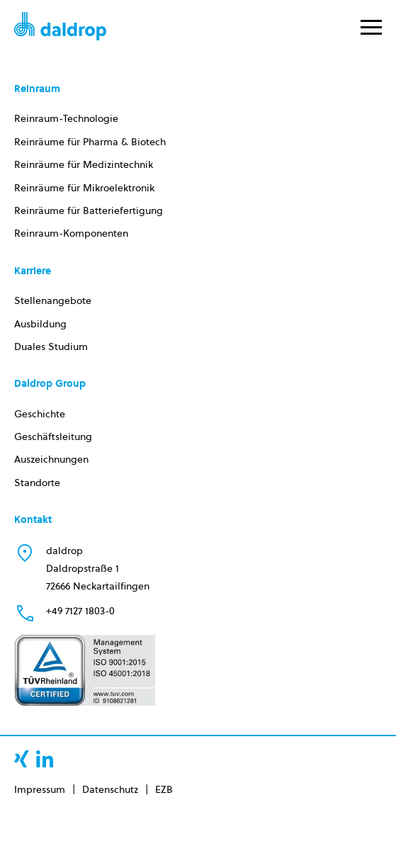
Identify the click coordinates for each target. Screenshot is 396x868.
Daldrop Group (50, 383)
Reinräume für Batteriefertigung (89, 210)
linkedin (45, 759)
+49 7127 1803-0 (80, 611)
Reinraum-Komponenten (71, 233)
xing (22, 759)
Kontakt (33, 519)
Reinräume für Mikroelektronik (84, 188)
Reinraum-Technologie (66, 118)
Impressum (40, 789)
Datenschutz (110, 789)
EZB (164, 789)
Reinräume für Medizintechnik (84, 164)
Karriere (33, 271)
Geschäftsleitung (53, 436)
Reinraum (37, 89)
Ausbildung (40, 324)
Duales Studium (51, 346)
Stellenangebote (53, 300)
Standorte (37, 483)
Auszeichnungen (51, 459)
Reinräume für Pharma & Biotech (90, 142)
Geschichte (40, 414)
